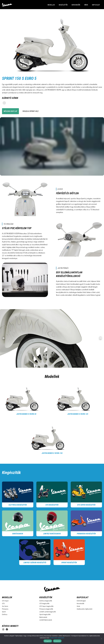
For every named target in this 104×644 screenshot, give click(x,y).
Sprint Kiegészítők (69, 563)
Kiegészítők (63, 5)
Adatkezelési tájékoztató (85, 609)
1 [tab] (44, 365)
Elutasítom (57, 641)
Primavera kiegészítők (86, 534)
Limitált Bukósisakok (52, 534)
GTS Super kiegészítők (86, 505)
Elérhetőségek (81, 601)
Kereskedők (76, 5)
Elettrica (5, 614)
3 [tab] (50, 365)
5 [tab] (57, 365)
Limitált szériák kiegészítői (35, 563)
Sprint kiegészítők (45, 614)
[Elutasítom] (101, 639)
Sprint (4, 612)
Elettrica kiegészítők (18, 505)
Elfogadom (48, 641)
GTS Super (5, 601)
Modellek (51, 5)
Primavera (5, 609)
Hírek (86, 5)
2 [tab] (47, 365)
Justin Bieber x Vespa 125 (78, 414)
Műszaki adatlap (10, 111)
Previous (4, 339)
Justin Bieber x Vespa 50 (26, 414)
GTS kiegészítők (52, 505)
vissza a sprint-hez (31, 111)
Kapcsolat (96, 5)
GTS (3, 603)
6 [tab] (60, 365)
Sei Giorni (5, 606)
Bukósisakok (18, 534)
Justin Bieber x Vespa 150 (52, 453)
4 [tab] (54, 365)
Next (100, 339)
